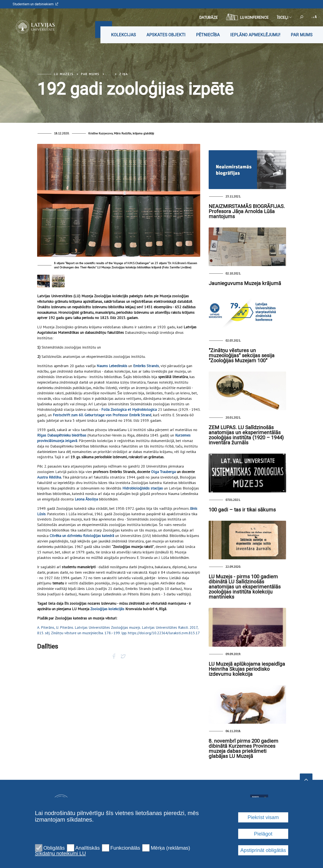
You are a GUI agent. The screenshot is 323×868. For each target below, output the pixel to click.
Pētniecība (208, 35)
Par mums (302, 35)
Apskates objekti (166, 35)
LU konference (247, 17)
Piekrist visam (263, 817)
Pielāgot (263, 834)
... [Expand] (109, 74)
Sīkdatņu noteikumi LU (60, 853)
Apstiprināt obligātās (263, 850)
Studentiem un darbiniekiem (35, 4)
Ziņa (124, 74)
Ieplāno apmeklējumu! (255, 35)
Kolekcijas (123, 35)
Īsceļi (284, 17)
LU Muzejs (64, 74)
